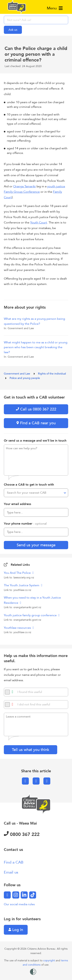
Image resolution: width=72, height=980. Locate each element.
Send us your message (36, 545)
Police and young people (25, 378)
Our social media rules (19, 904)
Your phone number (25, 524)
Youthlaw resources (18, 628)
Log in (16, 930)
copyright (49, 960)
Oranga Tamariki (24, 186)
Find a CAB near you (36, 423)
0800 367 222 (22, 834)
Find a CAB (14, 862)
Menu (55, 8)
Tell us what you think (31, 750)
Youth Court (39, 223)
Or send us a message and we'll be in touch (35, 441)
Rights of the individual (52, 374)
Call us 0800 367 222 (36, 409)
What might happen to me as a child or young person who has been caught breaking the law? (36, 347)
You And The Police (18, 573)
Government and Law (17, 374)
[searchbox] (36, 20)
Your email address (17, 504)
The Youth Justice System (22, 585)
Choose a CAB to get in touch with (29, 485)
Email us (11, 872)
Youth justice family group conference (31, 615)
